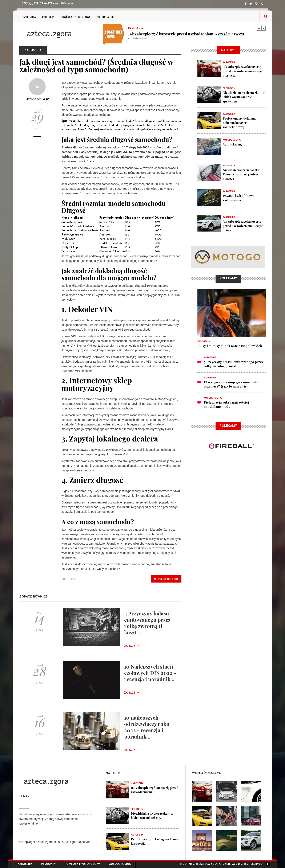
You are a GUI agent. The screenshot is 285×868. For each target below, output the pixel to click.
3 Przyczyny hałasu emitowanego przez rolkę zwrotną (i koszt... (147, 623)
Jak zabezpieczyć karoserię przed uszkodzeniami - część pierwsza (186, 34)
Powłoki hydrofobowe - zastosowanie (240, 197)
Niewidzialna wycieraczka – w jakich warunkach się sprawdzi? (244, 97)
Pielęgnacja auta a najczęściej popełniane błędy (226, 404)
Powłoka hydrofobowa (76, 17)
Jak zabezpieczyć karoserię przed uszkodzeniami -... (151, 790)
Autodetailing (106, 17)
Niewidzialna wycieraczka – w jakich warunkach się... (154, 816)
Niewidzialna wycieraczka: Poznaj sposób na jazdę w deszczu (243, 174)
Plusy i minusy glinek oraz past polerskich (230, 345)
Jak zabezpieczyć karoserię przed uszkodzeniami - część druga (243, 225)
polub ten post (166, 579)
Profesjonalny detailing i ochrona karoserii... (150, 841)
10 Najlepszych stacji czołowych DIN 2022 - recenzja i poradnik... (150, 673)
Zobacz (132, 646)
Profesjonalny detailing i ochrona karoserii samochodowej (242, 122)
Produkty (48, 17)
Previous (259, 28)
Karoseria (30, 17)
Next (264, 28)
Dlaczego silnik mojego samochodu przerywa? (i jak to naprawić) (231, 384)
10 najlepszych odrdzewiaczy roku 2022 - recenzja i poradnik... (147, 727)
